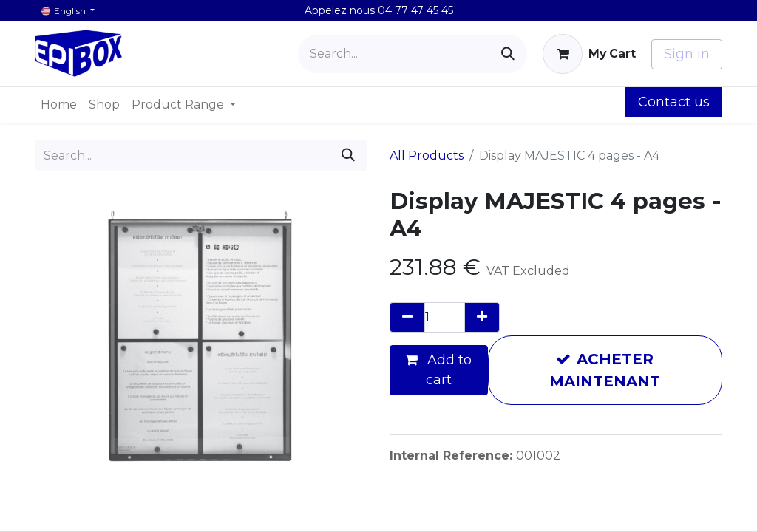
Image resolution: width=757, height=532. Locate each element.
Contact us (674, 102)
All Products (427, 156)
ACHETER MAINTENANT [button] (605, 370)
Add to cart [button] (438, 370)
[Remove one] (407, 317)
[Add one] (482, 317)
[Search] (508, 54)
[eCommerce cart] (589, 54)
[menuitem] (59, 105)
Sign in (687, 54)
